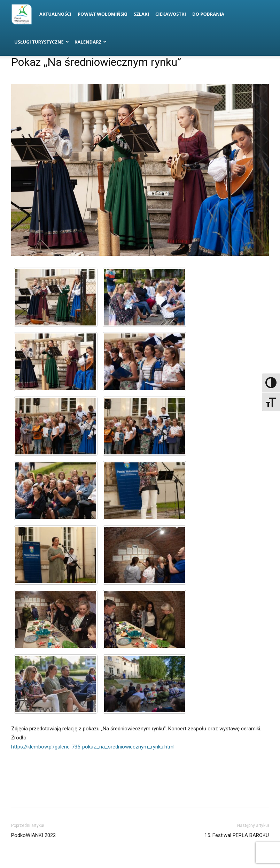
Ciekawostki (171, 14)
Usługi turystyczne (42, 42)
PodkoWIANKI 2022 (33, 835)
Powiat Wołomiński (103, 14)
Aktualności (55, 14)
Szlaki (141, 14)
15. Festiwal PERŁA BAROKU (237, 835)
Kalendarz (91, 42)
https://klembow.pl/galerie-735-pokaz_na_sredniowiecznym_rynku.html (93, 747)
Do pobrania (208, 14)
